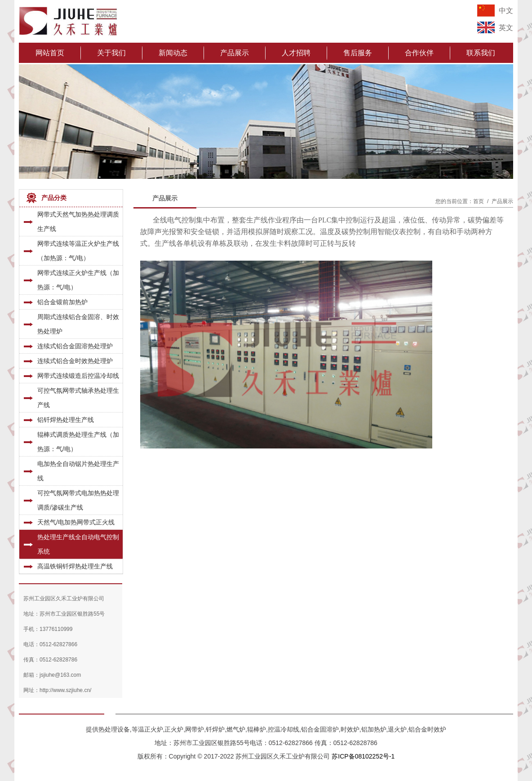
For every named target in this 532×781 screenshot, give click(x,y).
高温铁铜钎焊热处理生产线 (75, 566)
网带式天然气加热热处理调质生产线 (78, 222)
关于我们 (111, 53)
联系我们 (481, 53)
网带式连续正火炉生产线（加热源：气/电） (78, 280)
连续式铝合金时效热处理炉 (75, 361)
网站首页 (50, 53)
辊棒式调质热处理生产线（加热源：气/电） (78, 442)
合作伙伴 (419, 53)
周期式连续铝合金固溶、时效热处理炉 (78, 324)
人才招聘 (296, 53)
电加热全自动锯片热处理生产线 (78, 471)
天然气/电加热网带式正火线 (76, 522)
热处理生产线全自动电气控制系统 (78, 544)
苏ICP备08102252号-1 (363, 756)
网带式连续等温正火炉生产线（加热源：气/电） (78, 251)
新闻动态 (173, 53)
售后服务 (358, 53)
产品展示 (235, 53)
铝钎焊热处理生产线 (66, 420)
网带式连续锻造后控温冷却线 (78, 376)
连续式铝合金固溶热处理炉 (75, 346)
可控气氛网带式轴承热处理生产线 (78, 398)
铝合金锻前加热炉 (62, 302)
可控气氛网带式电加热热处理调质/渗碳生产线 (78, 500)
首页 (479, 201)
